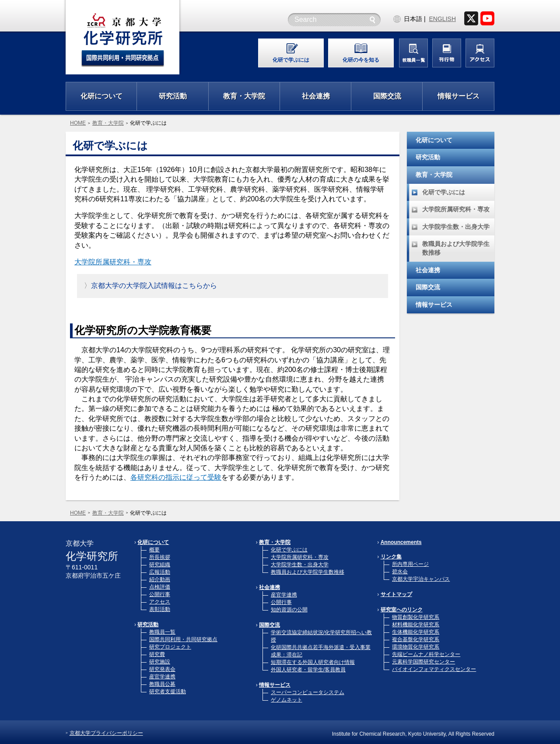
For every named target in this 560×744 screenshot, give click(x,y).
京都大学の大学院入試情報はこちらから (154, 286)
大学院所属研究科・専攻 (113, 262)
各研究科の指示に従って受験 (176, 477)
